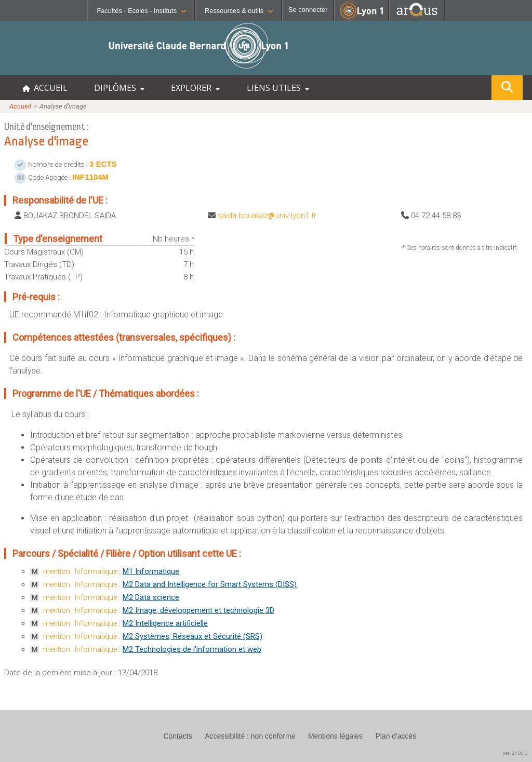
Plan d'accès (396, 736)
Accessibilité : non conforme (250, 736)
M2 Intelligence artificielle (165, 623)
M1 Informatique (151, 571)
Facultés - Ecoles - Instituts (141, 11)
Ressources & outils (239, 11)
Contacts (177, 736)
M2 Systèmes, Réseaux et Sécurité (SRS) (192, 636)
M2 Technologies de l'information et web (192, 649)
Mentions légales (335, 736)
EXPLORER (195, 88)
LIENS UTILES (278, 88)
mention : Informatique (80, 571)
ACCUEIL (45, 88)
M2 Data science (151, 597)
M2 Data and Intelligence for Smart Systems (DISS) (210, 584)
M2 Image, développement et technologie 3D (198, 610)
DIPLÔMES (119, 88)
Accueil (20, 106)
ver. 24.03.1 (515, 753)
